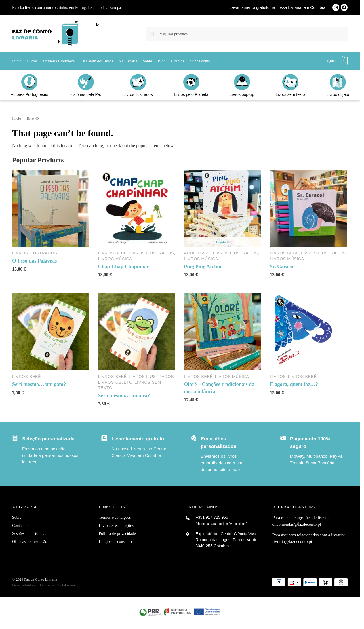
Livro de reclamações (116, 526)
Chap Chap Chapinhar (124, 267)
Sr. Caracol (282, 267)
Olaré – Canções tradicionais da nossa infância (219, 388)
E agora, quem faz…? (294, 384)
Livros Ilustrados (138, 94)
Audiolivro (197, 253)
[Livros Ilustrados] (138, 82)
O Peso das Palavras (35, 261)
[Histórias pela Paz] (86, 82)
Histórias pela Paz (86, 94)
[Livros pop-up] (242, 82)
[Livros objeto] (338, 82)
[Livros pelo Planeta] (191, 82)
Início (17, 118)
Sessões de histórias (28, 534)
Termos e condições (115, 517)
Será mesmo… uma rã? (124, 396)
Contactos (20, 526)
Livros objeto (338, 94)
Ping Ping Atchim (203, 267)
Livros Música (115, 259)
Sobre (17, 517)
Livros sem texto (290, 94)
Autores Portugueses (29, 94)
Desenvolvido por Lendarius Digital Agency (45, 585)
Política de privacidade (117, 534)
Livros (278, 377)
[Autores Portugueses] (29, 82)
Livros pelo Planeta (191, 94)
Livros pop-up (242, 94)
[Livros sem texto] (290, 82)
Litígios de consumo (115, 542)
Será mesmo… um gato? (39, 384)
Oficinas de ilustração (30, 542)
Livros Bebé (113, 253)
